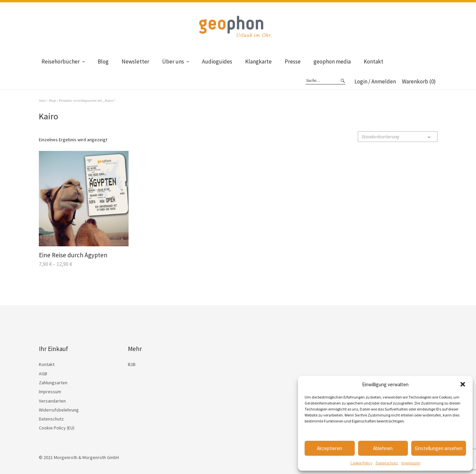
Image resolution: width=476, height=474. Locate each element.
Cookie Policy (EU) (57, 428)
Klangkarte (258, 61)
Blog (103, 61)
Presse (293, 61)
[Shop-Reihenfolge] (398, 137)
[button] (463, 384)
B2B (132, 364)
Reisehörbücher (61, 61)
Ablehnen (383, 448)
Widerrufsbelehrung (59, 410)
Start (42, 100)
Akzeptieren (330, 448)
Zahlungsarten (53, 383)
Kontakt (374, 61)
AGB (43, 374)
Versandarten (52, 401)
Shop (52, 100)
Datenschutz (387, 463)
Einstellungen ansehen (439, 448)
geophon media (332, 61)
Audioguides (217, 61)
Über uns (173, 61)
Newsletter (135, 61)
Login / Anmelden (375, 81)
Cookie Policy (361, 463)
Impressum (411, 463)
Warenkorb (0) (419, 81)
